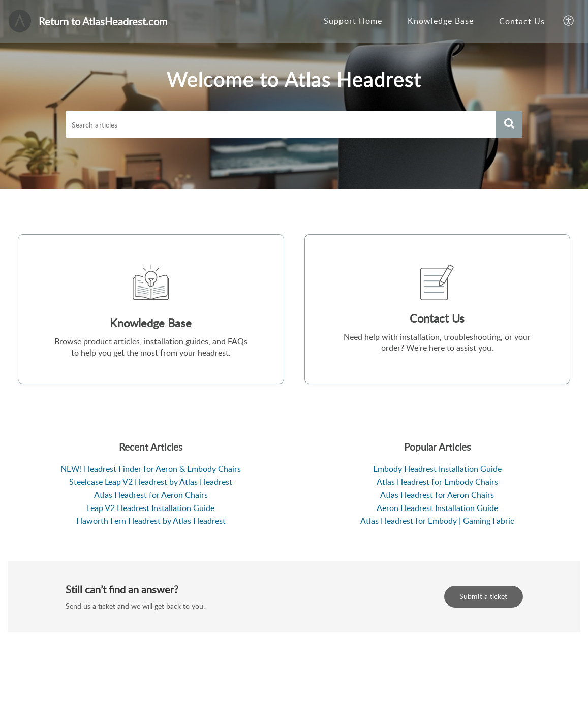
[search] (281, 124)
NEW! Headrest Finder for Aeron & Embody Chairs (151, 469)
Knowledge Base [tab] (441, 21)
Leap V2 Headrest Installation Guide (151, 508)
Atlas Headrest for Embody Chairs (437, 482)
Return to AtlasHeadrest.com (103, 21)
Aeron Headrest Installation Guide (437, 508)
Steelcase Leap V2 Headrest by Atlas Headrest (151, 482)
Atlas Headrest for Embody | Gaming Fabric (437, 521)
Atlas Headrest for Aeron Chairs (151, 495)
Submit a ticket (484, 596)
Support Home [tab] (353, 21)
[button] (569, 21)
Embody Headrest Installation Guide (437, 469)
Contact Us (522, 21)
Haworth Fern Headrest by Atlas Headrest (151, 521)
